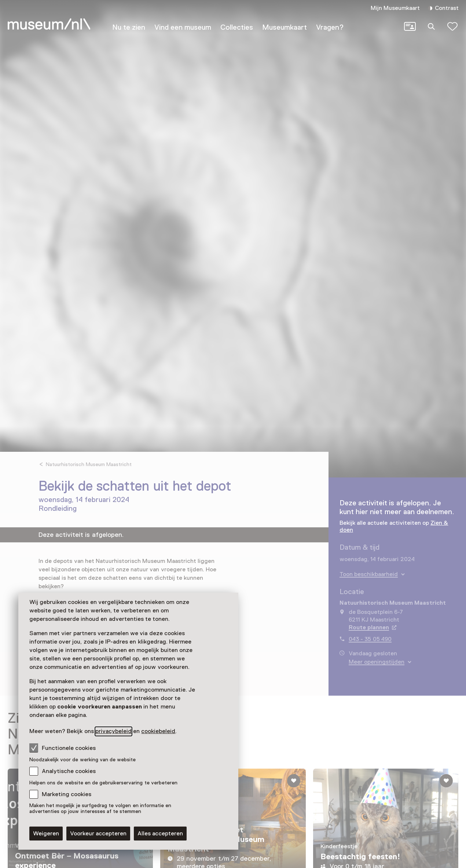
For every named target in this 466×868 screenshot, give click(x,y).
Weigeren (46, 834)
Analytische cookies (69, 771)
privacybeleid (113, 731)
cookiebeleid (158, 731)
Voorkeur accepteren (98, 834)
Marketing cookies (67, 794)
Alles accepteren (160, 834)
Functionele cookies (63, 748)
